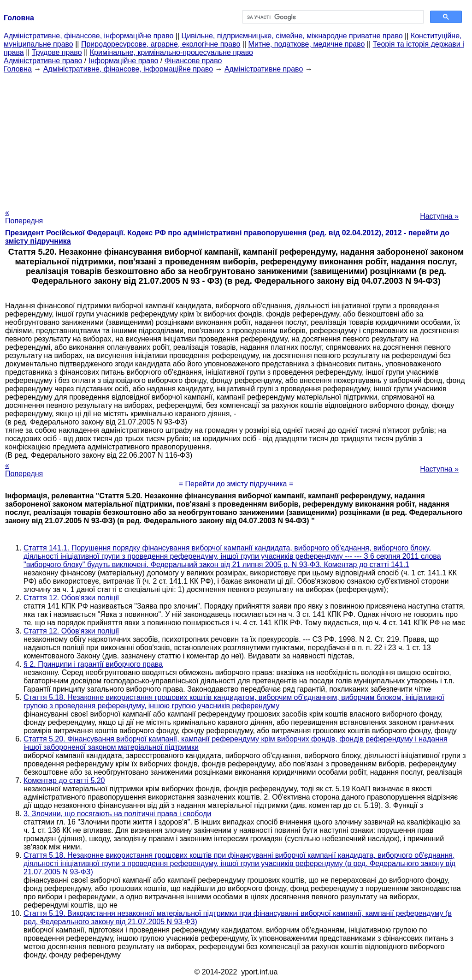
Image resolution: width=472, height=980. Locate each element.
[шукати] (332, 17)
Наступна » (439, 216)
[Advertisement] (236, 138)
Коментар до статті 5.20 (64, 780)
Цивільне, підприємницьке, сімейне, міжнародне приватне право (292, 36)
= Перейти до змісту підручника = (236, 484)
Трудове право (57, 52)
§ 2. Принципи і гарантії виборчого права (93, 664)
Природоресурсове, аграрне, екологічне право (161, 44)
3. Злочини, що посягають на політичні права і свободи (117, 814)
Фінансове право (193, 61)
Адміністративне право (43, 61)
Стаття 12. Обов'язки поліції (71, 598)
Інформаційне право (124, 61)
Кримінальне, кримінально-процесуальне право (171, 52)
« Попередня (24, 217)
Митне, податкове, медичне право (307, 44)
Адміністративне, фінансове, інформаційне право (88, 36)
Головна (18, 69)
